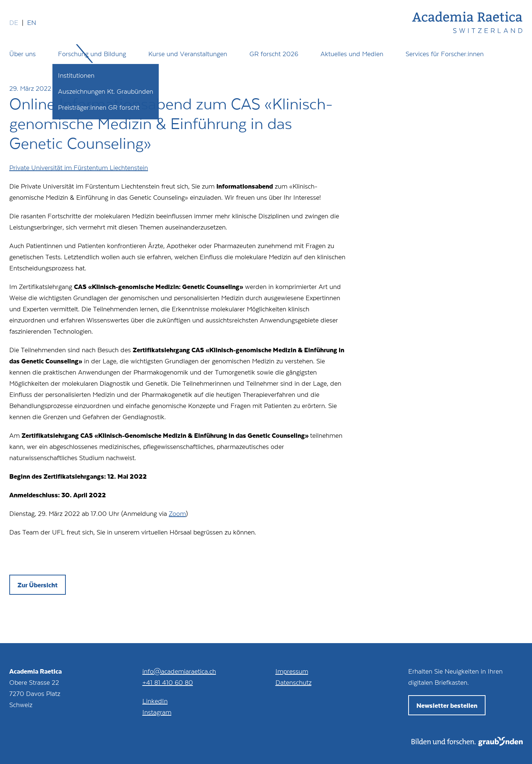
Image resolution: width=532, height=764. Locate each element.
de (14, 22)
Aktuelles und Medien (352, 54)
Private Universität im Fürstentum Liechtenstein (79, 167)
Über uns (22, 54)
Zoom (177, 513)
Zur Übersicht (38, 585)
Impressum (292, 671)
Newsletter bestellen (447, 705)
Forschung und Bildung (92, 54)
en (32, 22)
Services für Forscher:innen (445, 54)
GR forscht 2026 (274, 54)
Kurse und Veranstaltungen (188, 54)
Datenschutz (294, 682)
